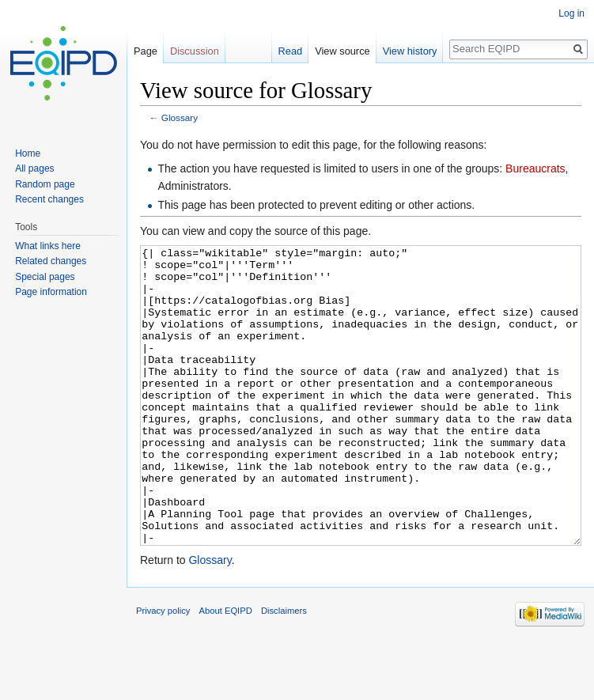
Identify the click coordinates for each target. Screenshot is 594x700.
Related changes (51, 261)
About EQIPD (226, 670)
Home (28, 153)
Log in (571, 13)
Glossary (180, 117)
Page (146, 51)
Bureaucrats (535, 168)
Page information (51, 292)
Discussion (195, 51)
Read (291, 51)
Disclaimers (284, 670)
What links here (48, 246)
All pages (34, 168)
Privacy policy (163, 670)
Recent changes (49, 199)
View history (410, 51)
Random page (45, 184)
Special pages (45, 277)
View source (342, 51)
